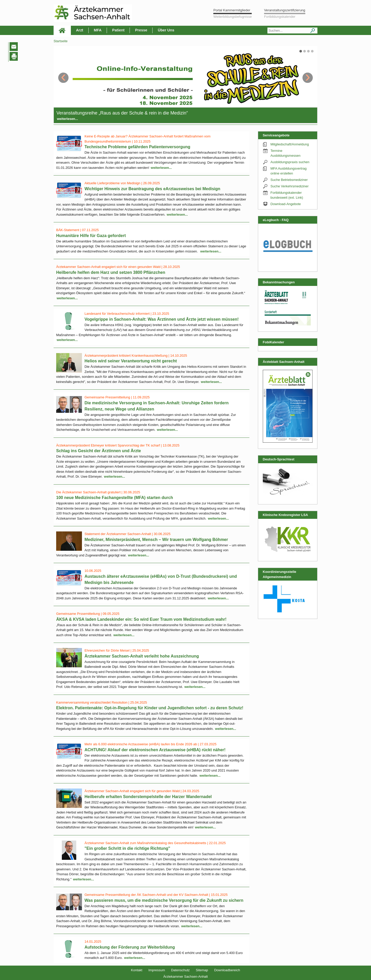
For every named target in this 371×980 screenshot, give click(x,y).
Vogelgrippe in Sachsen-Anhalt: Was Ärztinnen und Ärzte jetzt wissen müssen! (162, 319)
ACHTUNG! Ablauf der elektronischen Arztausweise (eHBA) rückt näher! (155, 750)
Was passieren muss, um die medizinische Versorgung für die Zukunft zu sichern (164, 900)
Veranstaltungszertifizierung (285, 10)
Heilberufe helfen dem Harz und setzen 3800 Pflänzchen (111, 272)
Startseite (61, 41)
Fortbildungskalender (280, 17)
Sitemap (202, 970)
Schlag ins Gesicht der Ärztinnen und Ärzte (99, 451)
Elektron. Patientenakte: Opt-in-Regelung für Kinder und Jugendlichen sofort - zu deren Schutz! (150, 708)
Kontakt (137, 970)
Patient (118, 30)
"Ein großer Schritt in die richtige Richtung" (127, 848)
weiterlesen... (68, 119)
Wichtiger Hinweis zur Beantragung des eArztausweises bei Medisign (152, 189)
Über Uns (166, 30)
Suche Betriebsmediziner (289, 180)
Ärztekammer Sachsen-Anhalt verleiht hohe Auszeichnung (142, 656)
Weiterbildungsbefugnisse (233, 17)
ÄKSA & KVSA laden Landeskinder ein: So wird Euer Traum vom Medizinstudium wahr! (141, 619)
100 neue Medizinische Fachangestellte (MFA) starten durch (115, 498)
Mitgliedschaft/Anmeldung (290, 144)
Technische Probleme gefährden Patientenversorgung (137, 147)
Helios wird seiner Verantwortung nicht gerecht (131, 361)
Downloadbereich (227, 970)
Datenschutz (180, 970)
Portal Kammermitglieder (232, 10)
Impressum (157, 970)
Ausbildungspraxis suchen (290, 162)
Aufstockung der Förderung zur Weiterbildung (130, 947)
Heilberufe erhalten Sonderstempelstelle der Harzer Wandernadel (148, 797)
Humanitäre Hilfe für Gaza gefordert (91, 236)
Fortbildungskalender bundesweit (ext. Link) (287, 195)
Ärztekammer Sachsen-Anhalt (186, 977)
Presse (141, 30)
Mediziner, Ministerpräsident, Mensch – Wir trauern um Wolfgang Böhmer (156, 540)
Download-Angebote (286, 204)
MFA (98, 30)
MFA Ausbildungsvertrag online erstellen (289, 171)
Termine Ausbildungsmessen (285, 153)
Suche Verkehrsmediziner (290, 186)
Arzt (80, 30)
